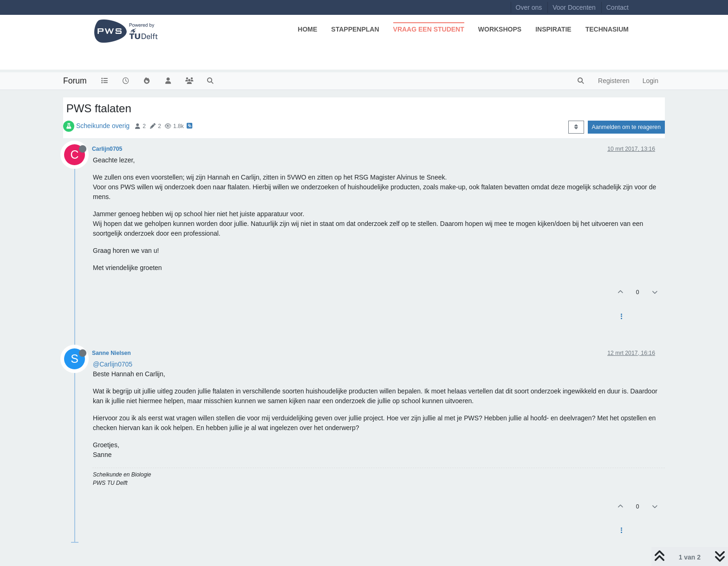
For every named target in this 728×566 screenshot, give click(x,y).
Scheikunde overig (103, 126)
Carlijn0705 (107, 149)
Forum (75, 81)
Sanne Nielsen (111, 353)
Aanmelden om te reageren (626, 127)
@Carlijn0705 (113, 364)
